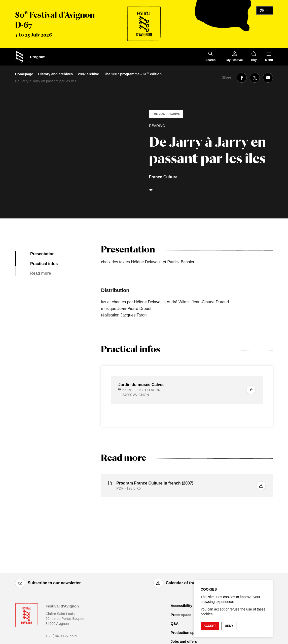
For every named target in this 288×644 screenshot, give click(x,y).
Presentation (42, 254)
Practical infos (44, 264)
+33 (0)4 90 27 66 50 (62, 636)
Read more (41, 273)
